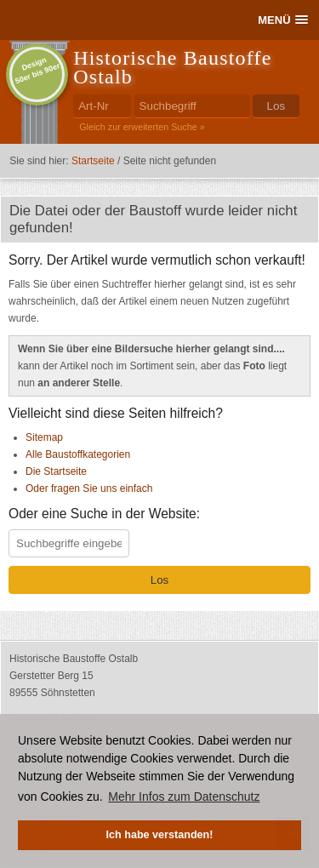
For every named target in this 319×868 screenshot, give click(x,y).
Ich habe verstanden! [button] (160, 835)
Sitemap (44, 437)
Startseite (93, 161)
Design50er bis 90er (38, 70)
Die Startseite (56, 471)
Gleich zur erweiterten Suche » (142, 127)
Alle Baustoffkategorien (78, 454)
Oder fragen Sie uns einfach (89, 488)
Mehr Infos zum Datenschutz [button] (184, 797)
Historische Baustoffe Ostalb (172, 67)
